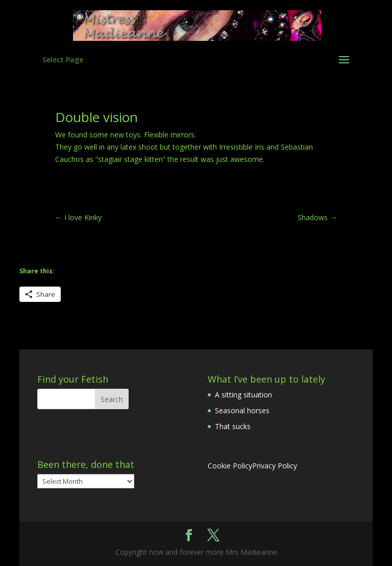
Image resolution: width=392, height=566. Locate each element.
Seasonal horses (242, 410)
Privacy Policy (275, 466)
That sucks (233, 426)
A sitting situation (243, 395)
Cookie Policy (230, 466)
